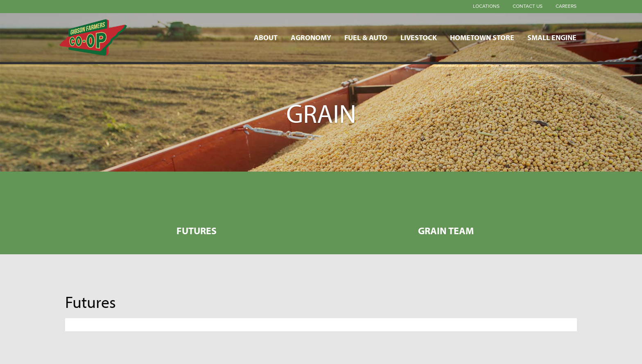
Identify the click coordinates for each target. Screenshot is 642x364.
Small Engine (552, 37)
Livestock (419, 37)
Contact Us (528, 6)
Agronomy (311, 37)
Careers (566, 6)
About (266, 37)
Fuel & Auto (366, 37)
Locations (486, 6)
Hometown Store (482, 37)
